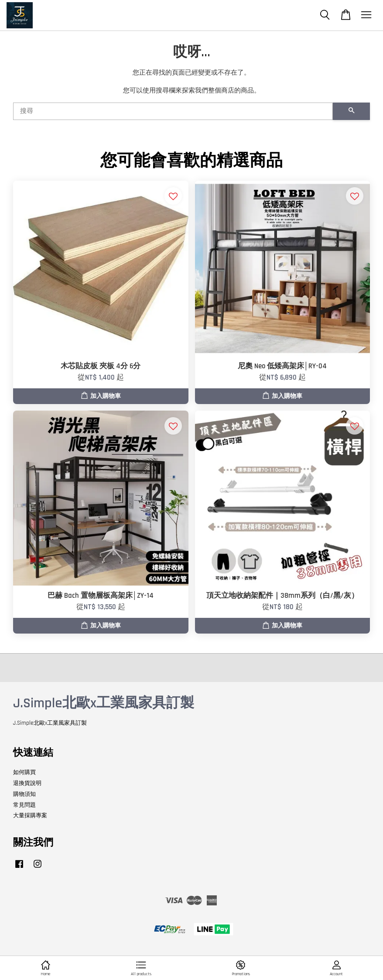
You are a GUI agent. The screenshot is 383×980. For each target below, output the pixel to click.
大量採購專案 (30, 816)
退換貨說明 (27, 783)
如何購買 (24, 772)
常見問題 (24, 805)
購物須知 (24, 794)
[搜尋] (173, 111)
